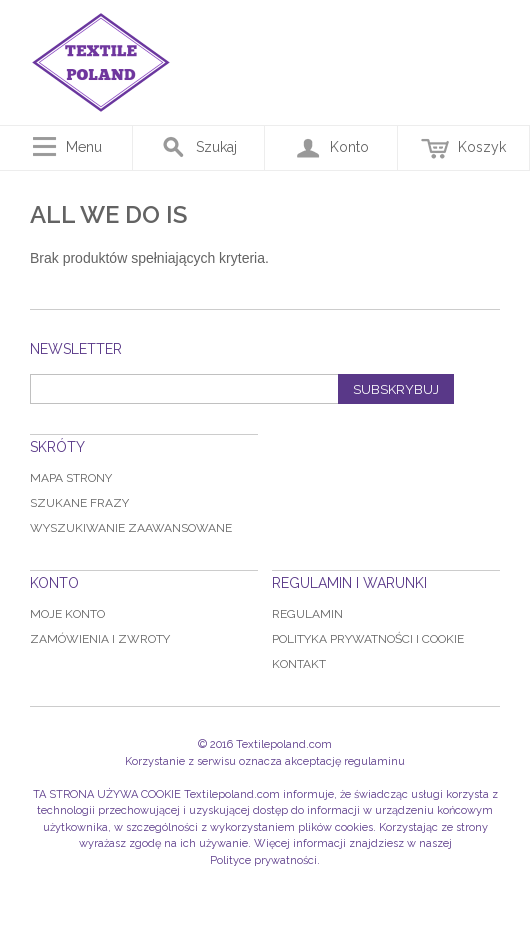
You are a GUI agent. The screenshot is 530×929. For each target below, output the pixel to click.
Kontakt (299, 664)
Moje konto (67, 614)
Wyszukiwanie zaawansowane (131, 528)
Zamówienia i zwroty (100, 639)
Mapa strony (71, 478)
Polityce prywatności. (265, 860)
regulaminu (374, 761)
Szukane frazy (79, 503)
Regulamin (307, 614)
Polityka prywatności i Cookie (368, 639)
